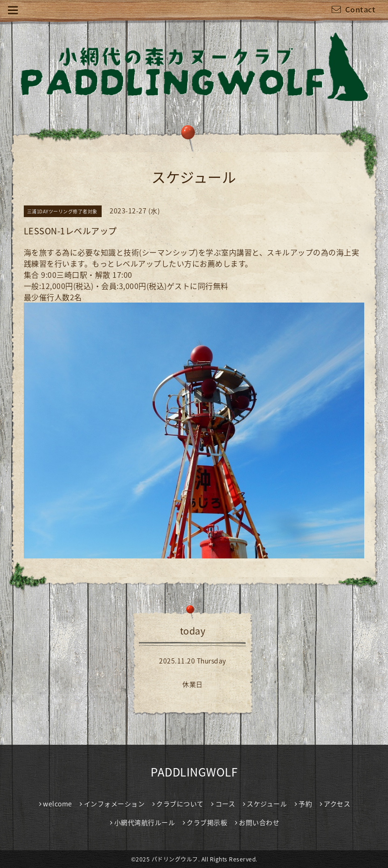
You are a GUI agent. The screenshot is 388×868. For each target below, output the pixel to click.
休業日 (193, 684)
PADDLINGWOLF (194, 772)
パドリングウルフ (175, 859)
